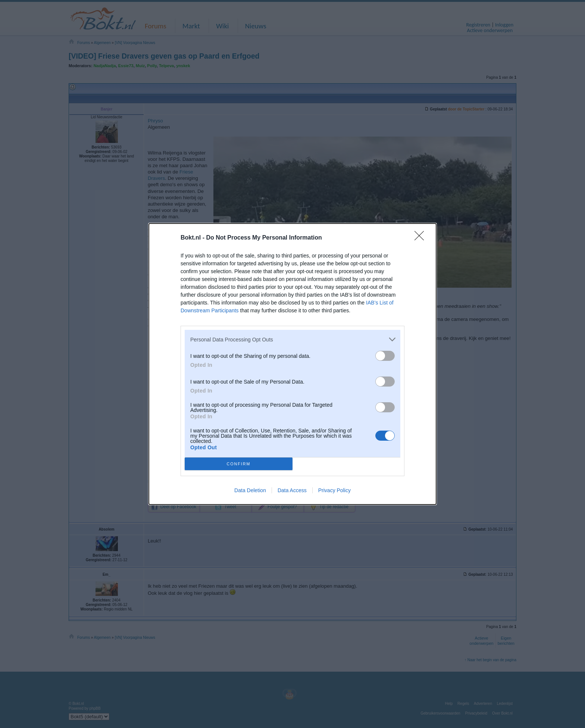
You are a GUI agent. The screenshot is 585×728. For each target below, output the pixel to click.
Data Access (292, 490)
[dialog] (292, 364)
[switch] (385, 356)
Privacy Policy (334, 490)
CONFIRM (239, 464)
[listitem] (292, 339)
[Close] (422, 238)
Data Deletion (250, 490)
